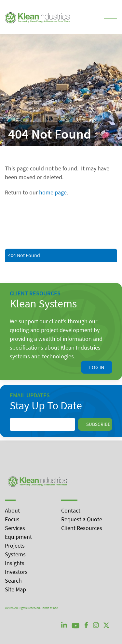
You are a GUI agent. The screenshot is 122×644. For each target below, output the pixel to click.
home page (53, 192)
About (12, 510)
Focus (12, 519)
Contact (71, 510)
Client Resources (82, 528)
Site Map (15, 589)
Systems (15, 554)
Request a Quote (82, 519)
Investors (16, 572)
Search (13, 581)
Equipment (18, 537)
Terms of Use (50, 608)
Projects (15, 545)
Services (15, 528)
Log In (97, 367)
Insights (15, 563)
